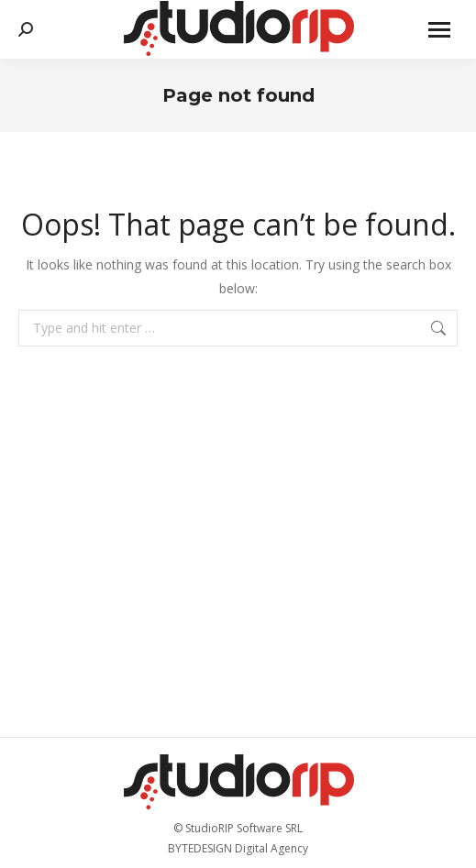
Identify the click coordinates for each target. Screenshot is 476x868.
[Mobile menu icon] (439, 30)
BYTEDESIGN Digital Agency (238, 848)
